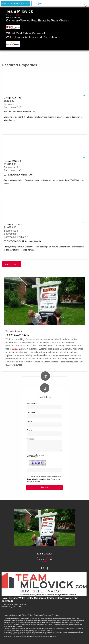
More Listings (11, 264)
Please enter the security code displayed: (36, 458)
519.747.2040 (18, 15)
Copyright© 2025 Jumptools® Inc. (16, 638)
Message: (31, 439)
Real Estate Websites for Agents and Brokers (41, 638)
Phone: (30, 430)
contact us (16, 349)
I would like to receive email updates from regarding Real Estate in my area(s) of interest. (44, 481)
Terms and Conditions (52, 617)
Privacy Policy (27, 617)
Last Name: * (32, 412)
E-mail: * (30, 421)
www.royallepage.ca (12, 617)
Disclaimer (38, 617)
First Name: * (32, 404)
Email (45, 564)
